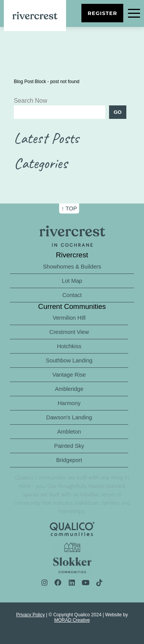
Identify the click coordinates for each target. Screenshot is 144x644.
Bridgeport (69, 460)
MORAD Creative (72, 620)
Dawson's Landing (69, 417)
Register (102, 13)
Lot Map (72, 281)
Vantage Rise (69, 375)
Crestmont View (69, 332)
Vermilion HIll (69, 318)
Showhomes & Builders (72, 267)
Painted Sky (69, 446)
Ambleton (69, 432)
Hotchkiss (69, 346)
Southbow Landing (69, 360)
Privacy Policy (31, 615)
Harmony (69, 403)
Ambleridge (69, 389)
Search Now (31, 101)
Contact (72, 295)
